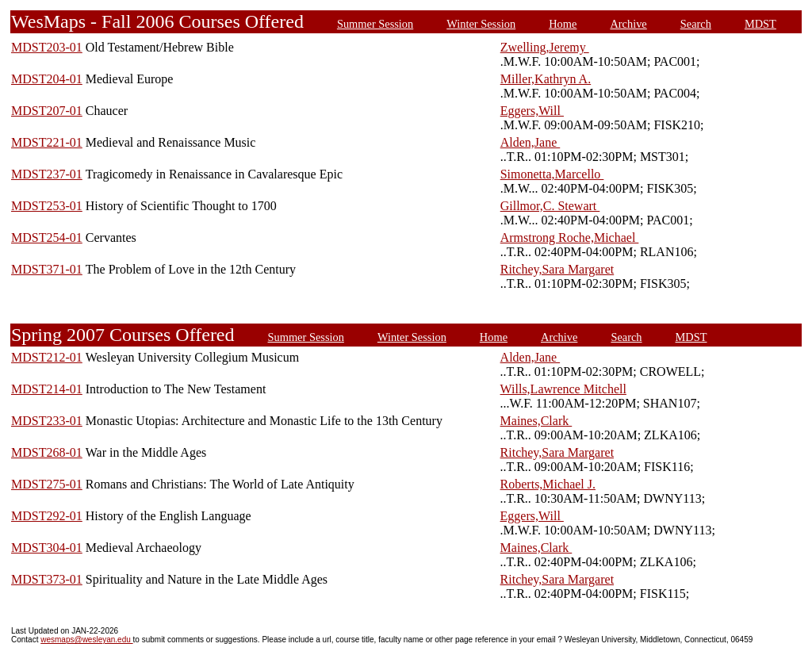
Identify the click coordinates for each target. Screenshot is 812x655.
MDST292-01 (47, 516)
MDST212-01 (47, 357)
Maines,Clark (536, 421)
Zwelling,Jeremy (545, 47)
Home (563, 24)
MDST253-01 (47, 206)
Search (696, 24)
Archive (628, 24)
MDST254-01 (47, 237)
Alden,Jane (530, 142)
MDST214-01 (47, 389)
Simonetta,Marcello (552, 174)
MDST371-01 (47, 269)
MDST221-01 (47, 142)
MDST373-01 (47, 579)
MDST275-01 (47, 484)
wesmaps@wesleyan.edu (86, 640)
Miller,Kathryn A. (546, 79)
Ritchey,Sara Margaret (557, 269)
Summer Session (375, 24)
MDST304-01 (47, 548)
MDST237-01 (47, 174)
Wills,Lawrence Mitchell (563, 389)
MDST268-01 (47, 452)
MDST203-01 (47, 47)
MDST (760, 24)
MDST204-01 (47, 79)
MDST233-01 (47, 421)
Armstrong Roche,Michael (570, 237)
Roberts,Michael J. (548, 484)
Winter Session (481, 24)
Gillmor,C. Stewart (550, 206)
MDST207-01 (47, 111)
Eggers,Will (532, 111)
